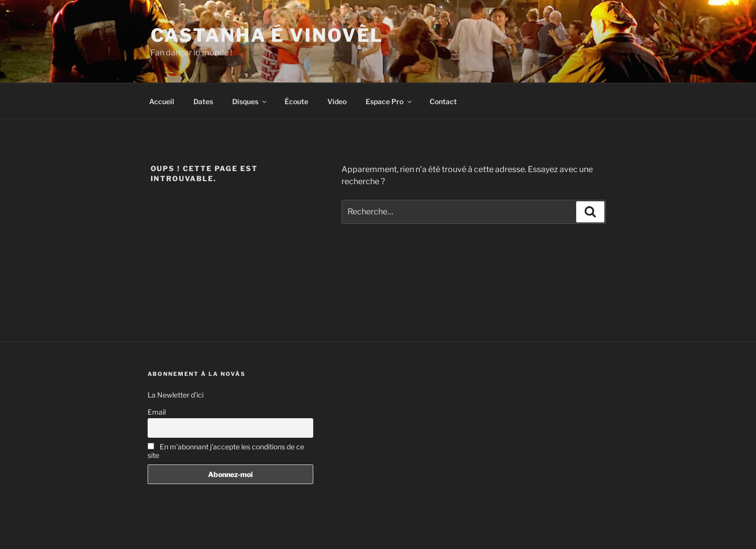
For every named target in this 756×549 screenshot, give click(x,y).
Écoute (296, 101)
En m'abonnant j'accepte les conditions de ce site (226, 451)
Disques (250, 101)
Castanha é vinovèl (267, 35)
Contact (443, 101)
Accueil (162, 101)
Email (157, 412)
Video (337, 101)
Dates (203, 101)
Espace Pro (389, 101)
